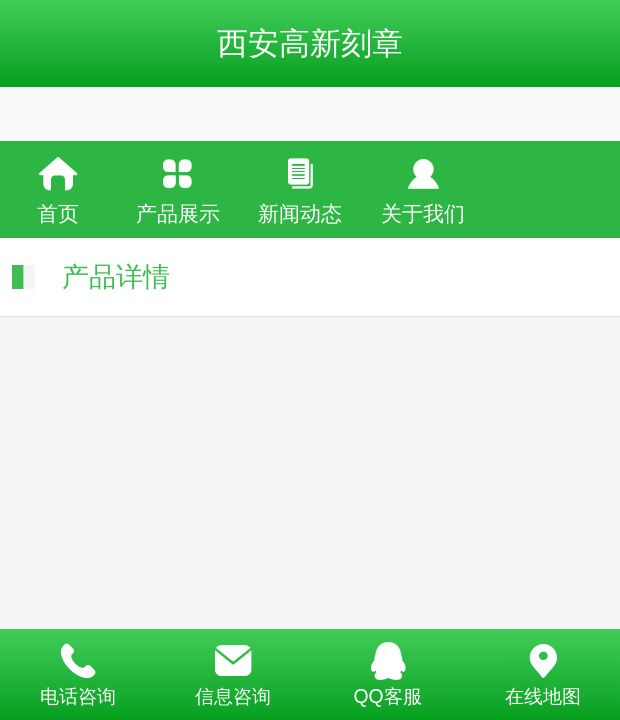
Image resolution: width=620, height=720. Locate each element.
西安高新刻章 (310, 43)
